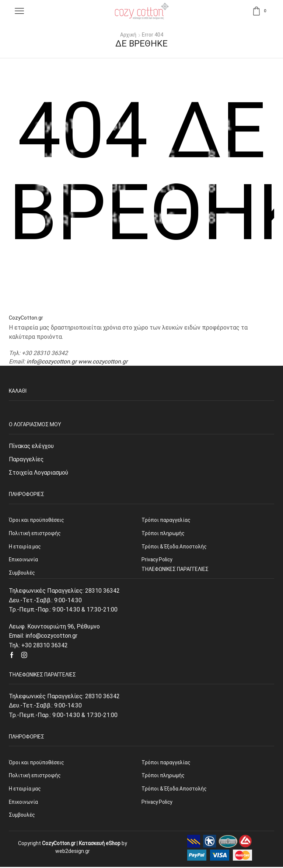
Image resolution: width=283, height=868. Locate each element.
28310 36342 (102, 591)
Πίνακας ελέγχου (32, 446)
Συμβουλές (22, 816)
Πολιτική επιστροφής (35, 776)
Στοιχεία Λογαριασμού (39, 473)
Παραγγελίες (27, 459)
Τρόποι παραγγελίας (166, 763)
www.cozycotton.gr (104, 361)
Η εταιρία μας (25, 790)
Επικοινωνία (24, 803)
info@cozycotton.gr (52, 361)
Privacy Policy (157, 803)
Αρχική (128, 35)
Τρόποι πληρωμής (163, 776)
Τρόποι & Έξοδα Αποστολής (174, 790)
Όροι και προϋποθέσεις (37, 763)
